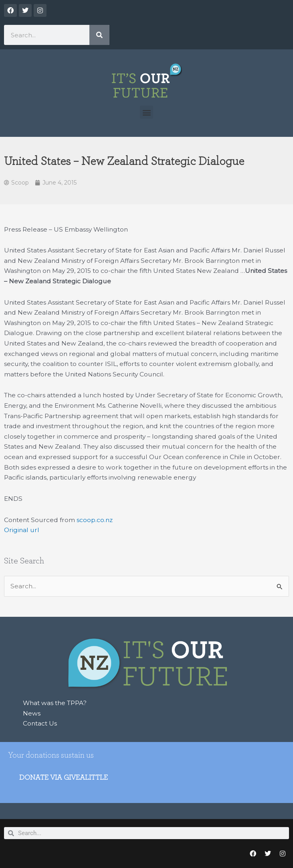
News (32, 713)
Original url (22, 530)
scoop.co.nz (95, 520)
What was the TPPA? (55, 703)
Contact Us (40, 723)
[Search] (99, 35)
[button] (146, 112)
